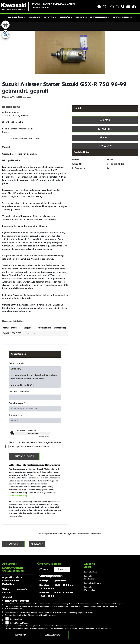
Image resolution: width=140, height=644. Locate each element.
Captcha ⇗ (45, 437)
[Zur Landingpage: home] (5, 25)
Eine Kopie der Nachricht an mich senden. (30, 447)
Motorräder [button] (16, 18)
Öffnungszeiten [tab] (46, 569)
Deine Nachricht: (17, 364)
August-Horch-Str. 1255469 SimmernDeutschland (13, 581)
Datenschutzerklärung (18, 496)
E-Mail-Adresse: (17, 404)
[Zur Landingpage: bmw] (5, 34)
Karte (105, 138)
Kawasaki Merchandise (89, 589)
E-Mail (105, 120)
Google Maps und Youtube (19, 623)
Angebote (34, 18)
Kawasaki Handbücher (89, 578)
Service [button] (80, 18)
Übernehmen (20, 635)
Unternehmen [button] (98, 18)
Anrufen (105, 129)
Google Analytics (16, 619)
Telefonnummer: (17, 415)
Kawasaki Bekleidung (93, 583)
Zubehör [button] (65, 18)
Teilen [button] (36, 544)
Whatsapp (105, 146)
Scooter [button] (49, 18)
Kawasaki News (90, 572)
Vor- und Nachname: (19, 392)
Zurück (13, 544)
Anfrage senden (24, 457)
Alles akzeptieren (53, 635)
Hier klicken (33, 434)
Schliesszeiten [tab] (62, 569)
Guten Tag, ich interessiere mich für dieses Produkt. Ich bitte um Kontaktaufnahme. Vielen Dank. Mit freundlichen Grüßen (35, 377)
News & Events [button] (121, 18)
